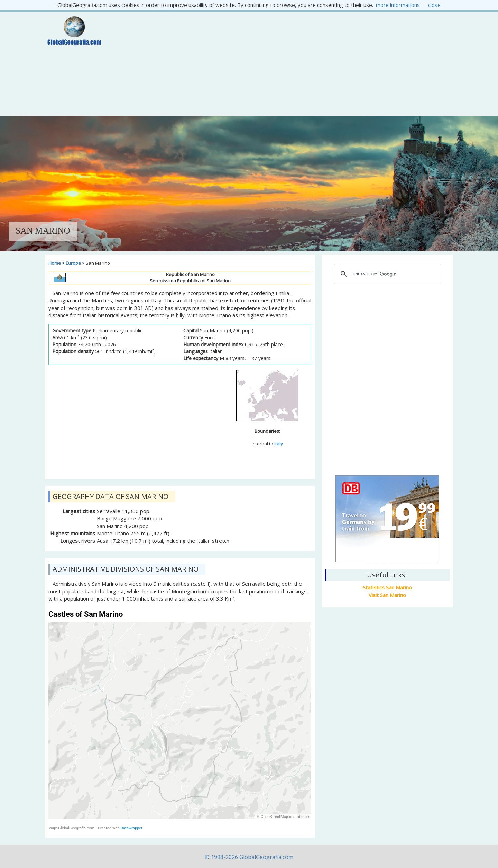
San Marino (387, 435)
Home (55, 263)
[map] (180, 720)
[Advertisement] (283, 64)
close (434, 5)
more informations (398, 5)
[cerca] (386, 274)
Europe (73, 263)
